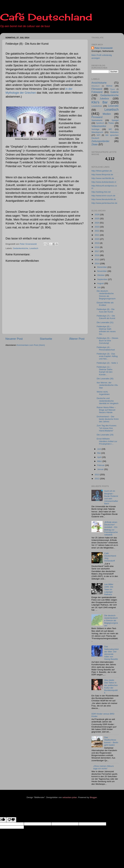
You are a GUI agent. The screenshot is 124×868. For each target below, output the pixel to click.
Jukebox (104, 98)
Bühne (109, 86)
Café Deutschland (46, 17)
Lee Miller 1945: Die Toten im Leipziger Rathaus (109, 589)
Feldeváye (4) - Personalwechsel (106, 348)
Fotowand (97, 92)
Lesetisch (34, 248)
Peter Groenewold (104, 48)
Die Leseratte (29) (105, 435)
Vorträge (95, 129)
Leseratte (113, 106)
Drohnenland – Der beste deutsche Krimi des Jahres (108, 419)
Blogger (93, 797)
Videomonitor (99, 126)
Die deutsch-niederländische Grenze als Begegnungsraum (106, 295)
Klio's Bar (100, 102)
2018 (97, 247)
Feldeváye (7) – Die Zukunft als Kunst (106, 317)
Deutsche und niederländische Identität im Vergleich (108, 401)
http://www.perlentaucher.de (104, 203)
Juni (99, 449)
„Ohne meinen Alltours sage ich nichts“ (103, 767)
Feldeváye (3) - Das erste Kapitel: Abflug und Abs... (107, 356)
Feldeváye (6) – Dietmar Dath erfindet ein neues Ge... (106, 330)
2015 (97, 259)
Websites (114, 132)
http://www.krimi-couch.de (103, 196)
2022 (97, 231)
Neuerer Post (14, 339)
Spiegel (115, 120)
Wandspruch (97, 132)
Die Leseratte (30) (105, 379)
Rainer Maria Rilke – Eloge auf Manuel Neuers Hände (106, 410)
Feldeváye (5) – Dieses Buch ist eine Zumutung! (107, 341)
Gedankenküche (20, 248)
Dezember (102, 267)
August (101, 283)
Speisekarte (97, 120)
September (103, 279)
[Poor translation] (11, 820)
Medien (107, 114)
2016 (97, 255)
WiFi (98, 135)
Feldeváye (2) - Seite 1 (107, 363)
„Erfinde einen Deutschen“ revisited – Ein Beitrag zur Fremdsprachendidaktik (111, 528)
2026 (97, 215)
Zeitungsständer (100, 141)
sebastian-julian (70, 797)
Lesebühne (97, 106)
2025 (97, 219)
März (100, 461)
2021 (97, 235)
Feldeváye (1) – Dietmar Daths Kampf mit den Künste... (105, 371)
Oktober (101, 275)
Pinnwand (97, 117)
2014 (97, 264)
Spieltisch (100, 123)
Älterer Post (77, 339)
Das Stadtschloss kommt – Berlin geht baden (111, 741)
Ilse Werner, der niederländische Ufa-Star (107, 385)
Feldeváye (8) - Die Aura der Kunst (106, 310)
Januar (101, 469)
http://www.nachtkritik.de (103, 178)
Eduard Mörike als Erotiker (105, 304)
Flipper (113, 89)
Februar (101, 465)
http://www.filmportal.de (102, 175)
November (102, 271)
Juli (99, 287)
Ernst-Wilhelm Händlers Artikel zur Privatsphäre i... (107, 441)
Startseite (46, 339)
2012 (97, 479)
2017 (97, 251)
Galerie (115, 92)
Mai (99, 453)
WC (110, 129)
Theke (111, 123)
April (100, 457)
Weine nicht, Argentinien (103, 393)
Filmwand (97, 89)
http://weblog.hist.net (101, 192)
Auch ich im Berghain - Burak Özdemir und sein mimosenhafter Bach (111, 497)
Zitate (95, 144)
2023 (97, 227)
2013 (97, 475)
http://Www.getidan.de (102, 171)
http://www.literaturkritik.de (104, 199)
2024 (97, 223)
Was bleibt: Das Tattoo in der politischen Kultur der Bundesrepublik (111, 686)
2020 (97, 239)
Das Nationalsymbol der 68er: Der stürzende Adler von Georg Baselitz (111, 653)
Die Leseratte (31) (105, 322)
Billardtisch (95, 86)
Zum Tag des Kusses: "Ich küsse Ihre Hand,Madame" (107, 428)
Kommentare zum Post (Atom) (31, 345)
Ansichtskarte (99, 83)
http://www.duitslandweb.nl (104, 182)
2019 (97, 243)
